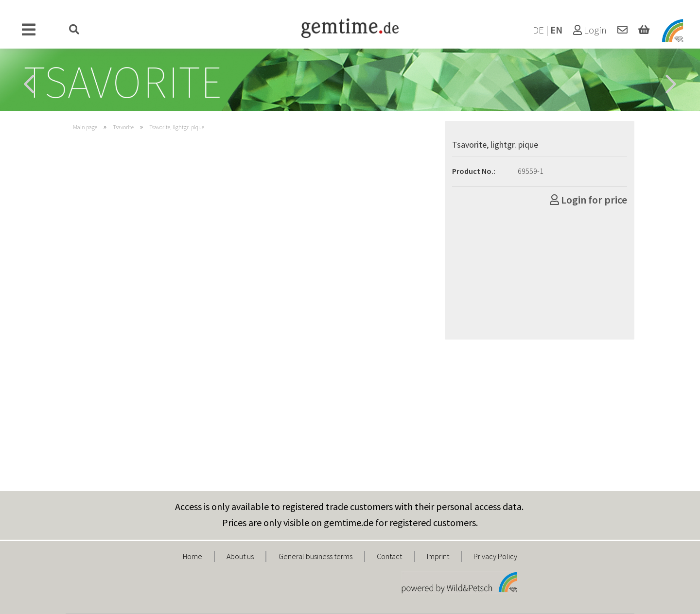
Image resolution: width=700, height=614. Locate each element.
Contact (389, 556)
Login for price (588, 200)
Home (192, 556)
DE (538, 30)
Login (590, 30)
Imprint (438, 556)
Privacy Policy (495, 556)
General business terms (315, 556)
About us (240, 556)
